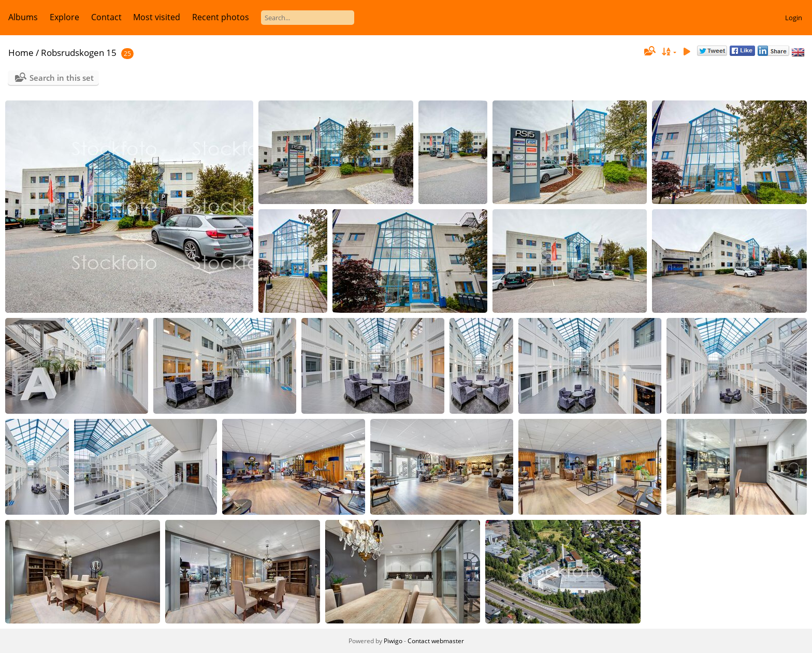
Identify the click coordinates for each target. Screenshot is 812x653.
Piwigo (393, 641)
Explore (64, 17)
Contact (106, 17)
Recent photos (221, 17)
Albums (23, 17)
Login (794, 18)
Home (21, 53)
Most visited (157, 17)
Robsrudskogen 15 (79, 53)
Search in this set (62, 78)
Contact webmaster (436, 641)
